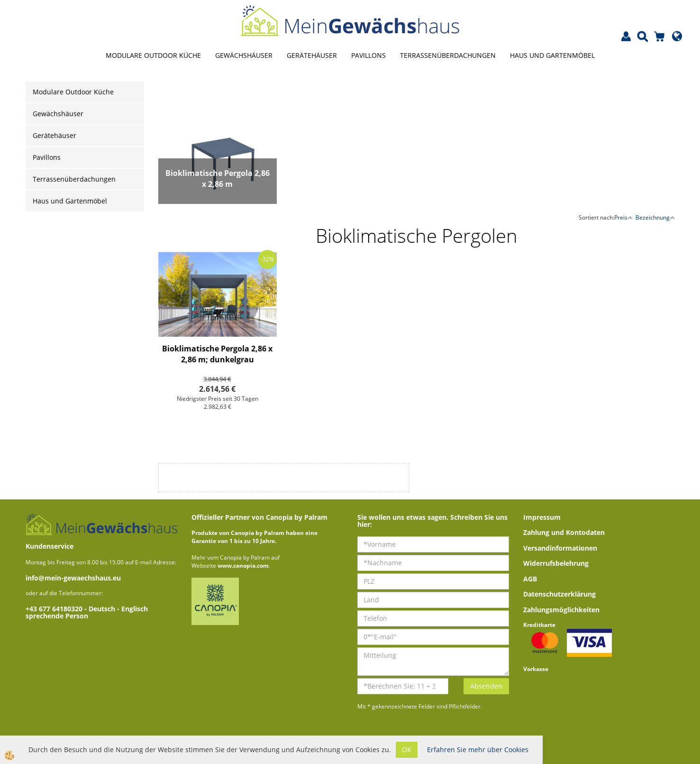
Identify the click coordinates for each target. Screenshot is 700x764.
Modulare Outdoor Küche (153, 55)
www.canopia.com (243, 566)
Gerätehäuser (312, 55)
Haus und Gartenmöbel (552, 55)
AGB (530, 579)
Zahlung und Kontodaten (564, 532)
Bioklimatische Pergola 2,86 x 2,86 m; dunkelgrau (217, 354)
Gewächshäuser (244, 55)
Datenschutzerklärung (559, 594)
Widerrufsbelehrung (556, 563)
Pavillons (368, 55)
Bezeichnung (655, 217)
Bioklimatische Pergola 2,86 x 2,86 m (218, 179)
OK (407, 750)
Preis (623, 217)
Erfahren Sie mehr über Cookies (478, 750)
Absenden (486, 686)
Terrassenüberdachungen (448, 55)
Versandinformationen (560, 548)
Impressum (542, 517)
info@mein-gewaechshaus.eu (73, 578)
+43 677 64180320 (55, 609)
